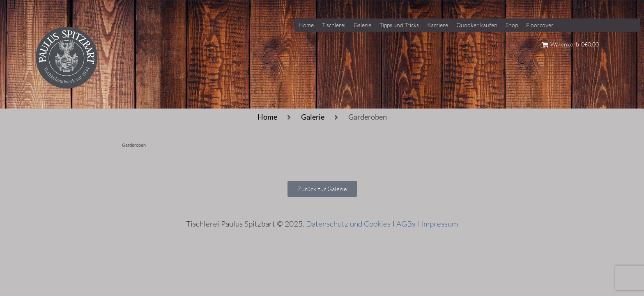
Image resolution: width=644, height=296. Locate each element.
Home (267, 117)
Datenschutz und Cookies (348, 224)
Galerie (313, 117)
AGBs (406, 224)
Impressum (439, 224)
